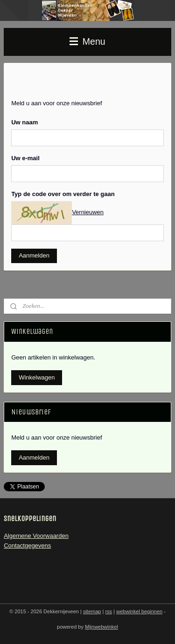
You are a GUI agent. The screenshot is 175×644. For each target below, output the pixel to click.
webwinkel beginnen (139, 611)
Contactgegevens (27, 546)
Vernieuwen (88, 212)
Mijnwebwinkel (101, 627)
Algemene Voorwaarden (36, 536)
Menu (87, 41)
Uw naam (24, 122)
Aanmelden (34, 255)
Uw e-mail (25, 158)
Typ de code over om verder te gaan (63, 193)
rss (108, 611)
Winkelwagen (37, 377)
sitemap (92, 611)
